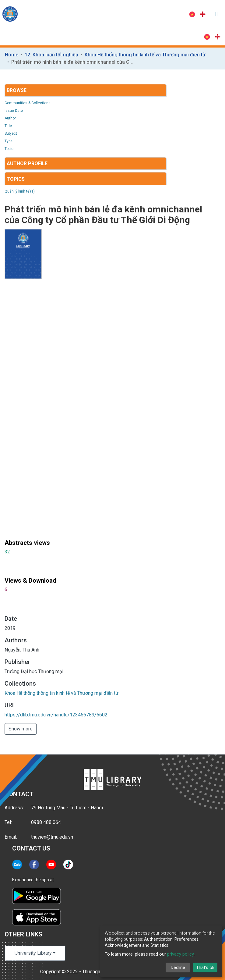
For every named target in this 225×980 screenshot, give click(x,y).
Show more (21, 729)
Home (12, 55)
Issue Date (14, 111)
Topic (9, 149)
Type (9, 141)
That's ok (205, 968)
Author (10, 118)
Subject (11, 133)
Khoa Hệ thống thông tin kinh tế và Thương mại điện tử (145, 55)
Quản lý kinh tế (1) (20, 191)
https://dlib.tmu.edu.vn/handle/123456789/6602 (56, 715)
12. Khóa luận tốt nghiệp (51, 55)
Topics (16, 179)
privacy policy (180, 954)
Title (8, 126)
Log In (168, 14)
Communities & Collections (28, 103)
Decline (178, 968)
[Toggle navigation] (216, 14)
